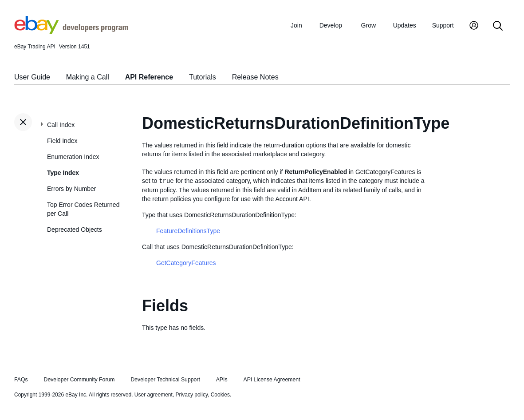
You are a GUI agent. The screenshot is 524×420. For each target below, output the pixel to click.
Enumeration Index (73, 157)
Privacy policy (192, 395)
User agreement (154, 395)
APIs (222, 380)
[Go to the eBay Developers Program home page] (71, 32)
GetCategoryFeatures (186, 263)
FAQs (21, 380)
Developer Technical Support (165, 380)
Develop (331, 25)
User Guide (32, 77)
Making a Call (88, 77)
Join (296, 25)
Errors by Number (71, 189)
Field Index (62, 141)
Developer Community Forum (79, 380)
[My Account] (474, 26)
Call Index (61, 125)
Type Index (63, 173)
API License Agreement (272, 380)
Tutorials (203, 77)
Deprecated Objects (75, 230)
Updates (405, 25)
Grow (368, 25)
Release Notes (255, 77)
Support (443, 25)
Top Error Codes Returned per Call (83, 209)
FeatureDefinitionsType (188, 231)
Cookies (220, 395)
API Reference (149, 77)
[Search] (498, 26)
